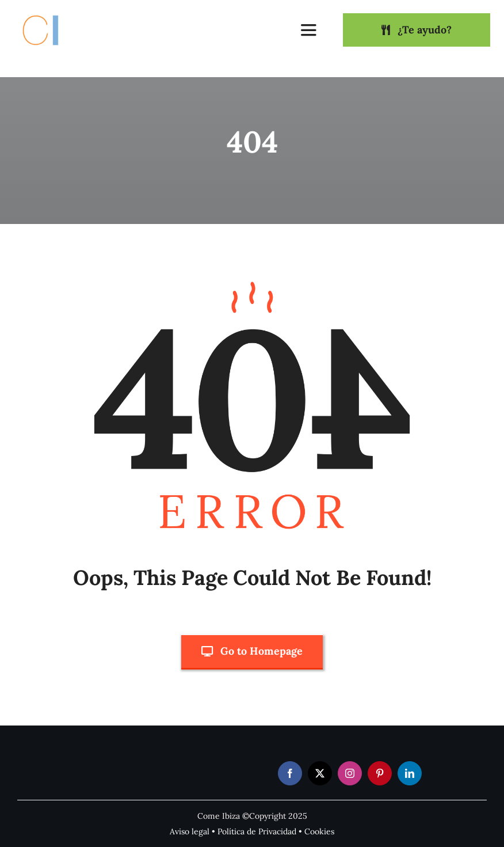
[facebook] (290, 773)
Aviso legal (190, 831)
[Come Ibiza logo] (51, 13)
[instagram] (350, 773)
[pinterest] (380, 773)
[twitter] (320, 773)
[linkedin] (410, 773)
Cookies (319, 831)
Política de (238, 831)
